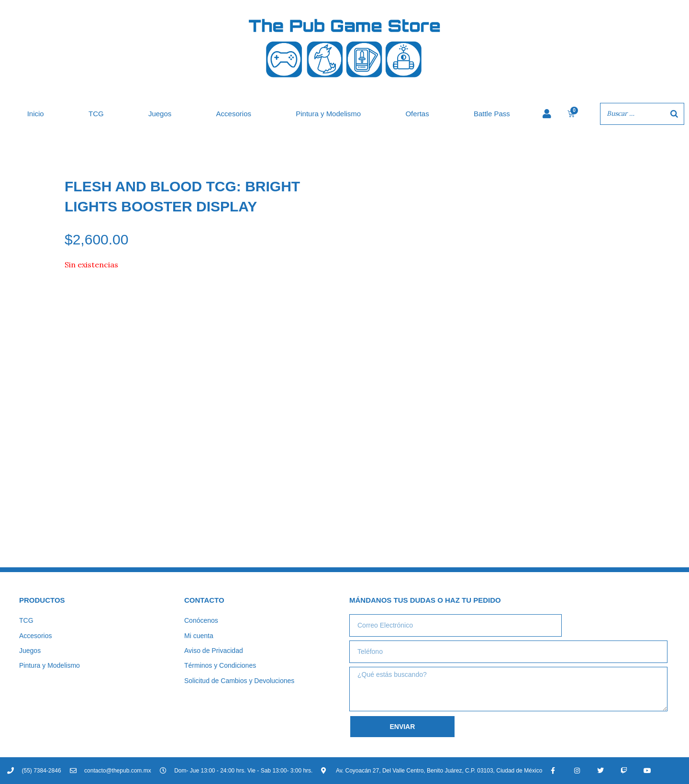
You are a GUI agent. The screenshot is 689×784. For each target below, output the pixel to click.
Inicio (36, 114)
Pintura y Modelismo (328, 114)
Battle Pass (492, 114)
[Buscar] (674, 114)
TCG (96, 114)
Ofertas (417, 114)
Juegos (160, 114)
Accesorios (234, 114)
